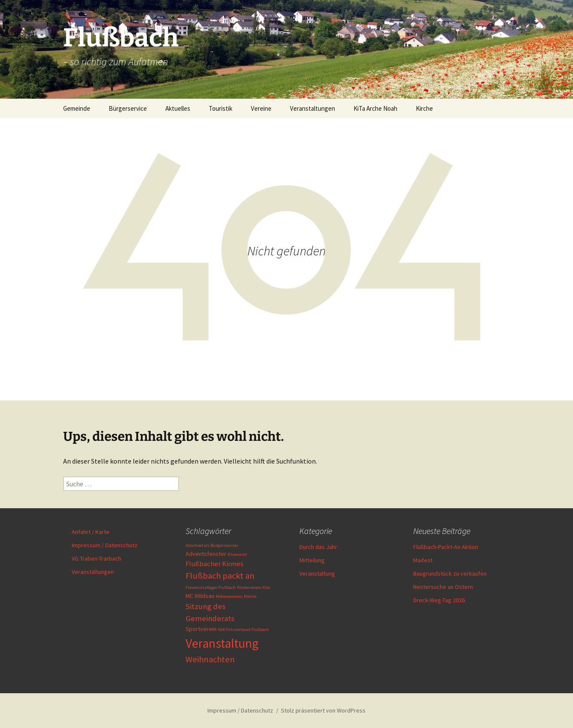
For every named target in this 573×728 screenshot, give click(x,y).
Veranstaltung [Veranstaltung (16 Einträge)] (222, 643)
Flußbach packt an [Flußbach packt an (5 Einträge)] (220, 576)
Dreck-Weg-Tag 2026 (439, 600)
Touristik (221, 108)
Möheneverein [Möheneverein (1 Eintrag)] (229, 596)
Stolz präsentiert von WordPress (323, 710)
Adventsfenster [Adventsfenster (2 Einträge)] (206, 554)
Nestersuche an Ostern (443, 587)
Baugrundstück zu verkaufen (450, 573)
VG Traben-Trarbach (96, 558)
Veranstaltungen (312, 108)
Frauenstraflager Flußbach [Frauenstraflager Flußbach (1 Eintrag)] (211, 587)
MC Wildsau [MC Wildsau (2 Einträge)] (200, 596)
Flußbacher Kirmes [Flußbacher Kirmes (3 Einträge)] (215, 564)
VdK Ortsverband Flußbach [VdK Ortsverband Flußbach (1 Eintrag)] (243, 629)
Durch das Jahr (318, 547)
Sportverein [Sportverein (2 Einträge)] (201, 629)
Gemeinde (77, 108)
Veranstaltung (317, 573)
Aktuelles (178, 108)
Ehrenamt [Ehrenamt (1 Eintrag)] (237, 554)
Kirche (424, 108)
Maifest (423, 560)
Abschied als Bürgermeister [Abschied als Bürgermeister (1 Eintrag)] (212, 545)
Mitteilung (312, 560)
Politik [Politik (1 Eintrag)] (250, 596)
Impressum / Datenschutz (105, 545)
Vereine (261, 108)
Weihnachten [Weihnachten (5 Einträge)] (210, 659)
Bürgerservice (128, 108)
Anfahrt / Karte (91, 532)
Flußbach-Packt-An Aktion (446, 547)
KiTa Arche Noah (375, 108)
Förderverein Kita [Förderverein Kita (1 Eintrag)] (254, 587)
